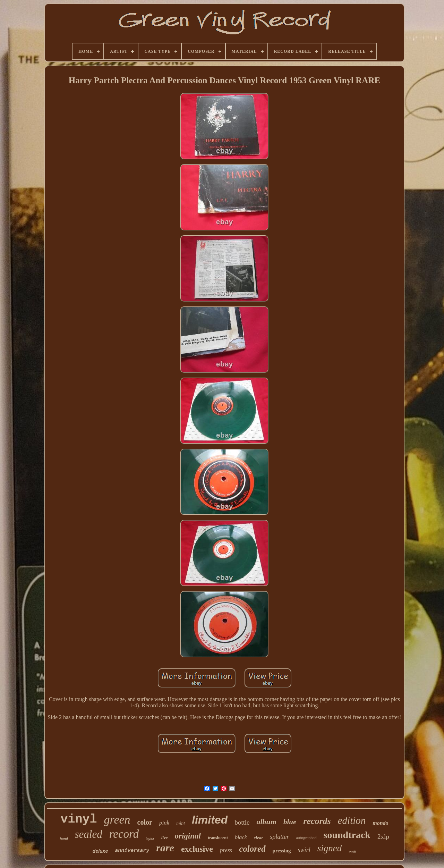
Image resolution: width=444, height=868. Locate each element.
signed (330, 848)
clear (259, 838)
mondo (380, 823)
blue (290, 822)
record (124, 834)
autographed (306, 838)
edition (352, 820)
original (187, 836)
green (117, 820)
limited (210, 820)
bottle (242, 822)
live (165, 838)
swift (352, 852)
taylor (150, 839)
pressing (282, 851)
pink (164, 823)
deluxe (100, 851)
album (266, 822)
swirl (304, 850)
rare (165, 848)
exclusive (197, 849)
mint (181, 823)
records (317, 821)
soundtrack (347, 835)
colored (252, 849)
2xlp (383, 837)
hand (64, 838)
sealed (89, 834)
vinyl (79, 819)
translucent (218, 838)
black (241, 837)
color (145, 822)
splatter (279, 837)
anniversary (132, 851)
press (226, 850)
